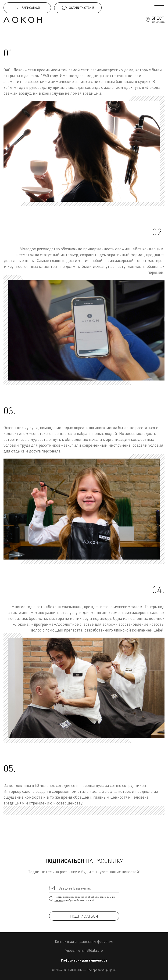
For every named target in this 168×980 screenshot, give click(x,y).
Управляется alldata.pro (84, 950)
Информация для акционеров (84, 960)
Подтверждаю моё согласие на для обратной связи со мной (84, 898)
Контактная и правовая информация (84, 941)
